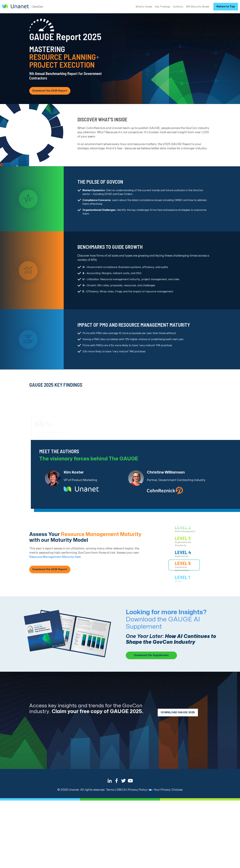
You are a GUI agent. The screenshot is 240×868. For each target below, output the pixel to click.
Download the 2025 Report (50, 91)
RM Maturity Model (198, 7)
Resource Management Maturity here (55, 557)
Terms (110, 790)
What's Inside (144, 7)
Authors (178, 7)
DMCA (121, 790)
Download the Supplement (151, 655)
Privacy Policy (137, 790)
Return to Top (226, 7)
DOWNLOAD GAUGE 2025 (178, 712)
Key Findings (163, 7)
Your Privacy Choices (166, 790)
